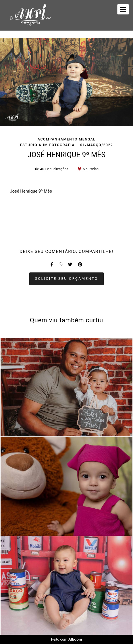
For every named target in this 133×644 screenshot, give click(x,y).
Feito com (66, 639)
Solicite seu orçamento (67, 279)
